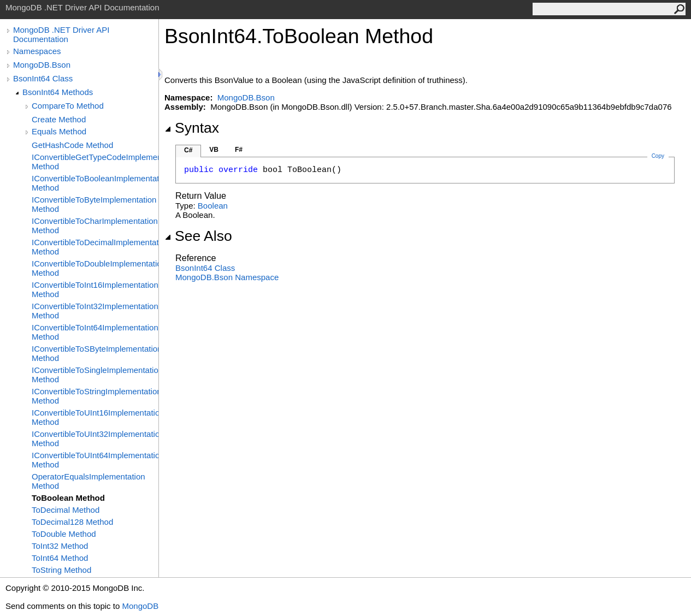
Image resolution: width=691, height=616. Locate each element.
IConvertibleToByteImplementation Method (94, 204)
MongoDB (140, 606)
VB (214, 150)
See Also (198, 236)
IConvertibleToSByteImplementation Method (95, 353)
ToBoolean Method (68, 498)
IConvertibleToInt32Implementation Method (95, 311)
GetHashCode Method (72, 145)
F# (239, 150)
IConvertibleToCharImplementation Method (95, 226)
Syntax (192, 128)
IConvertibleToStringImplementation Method (95, 396)
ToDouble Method (64, 534)
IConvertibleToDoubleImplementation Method (95, 268)
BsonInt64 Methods (58, 92)
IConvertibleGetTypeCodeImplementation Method (95, 162)
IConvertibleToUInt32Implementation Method (95, 439)
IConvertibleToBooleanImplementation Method (95, 183)
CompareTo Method (68, 106)
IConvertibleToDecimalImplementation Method (95, 247)
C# (188, 150)
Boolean (213, 206)
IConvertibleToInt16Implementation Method (95, 289)
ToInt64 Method (60, 558)
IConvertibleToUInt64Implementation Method (95, 460)
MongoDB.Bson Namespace (227, 277)
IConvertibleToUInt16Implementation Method (95, 417)
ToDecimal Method (66, 510)
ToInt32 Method (60, 546)
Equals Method (59, 131)
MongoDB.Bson (42, 65)
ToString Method (61, 570)
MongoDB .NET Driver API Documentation (61, 34)
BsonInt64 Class (43, 78)
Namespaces (37, 51)
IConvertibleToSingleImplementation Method (95, 375)
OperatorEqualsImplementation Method (88, 481)
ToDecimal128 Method (72, 522)
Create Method (59, 119)
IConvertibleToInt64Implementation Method (95, 332)
